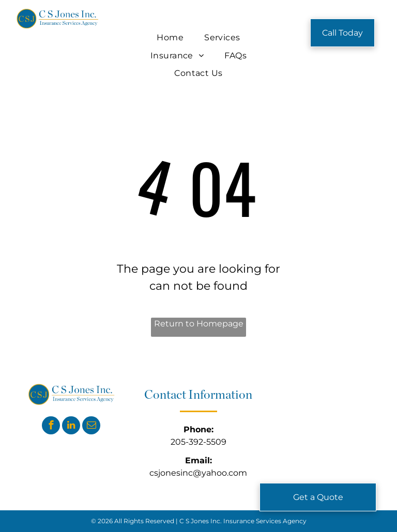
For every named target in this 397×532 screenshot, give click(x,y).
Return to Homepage (199, 324)
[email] (91, 427)
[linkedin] (71, 427)
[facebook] (51, 427)
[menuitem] (170, 38)
